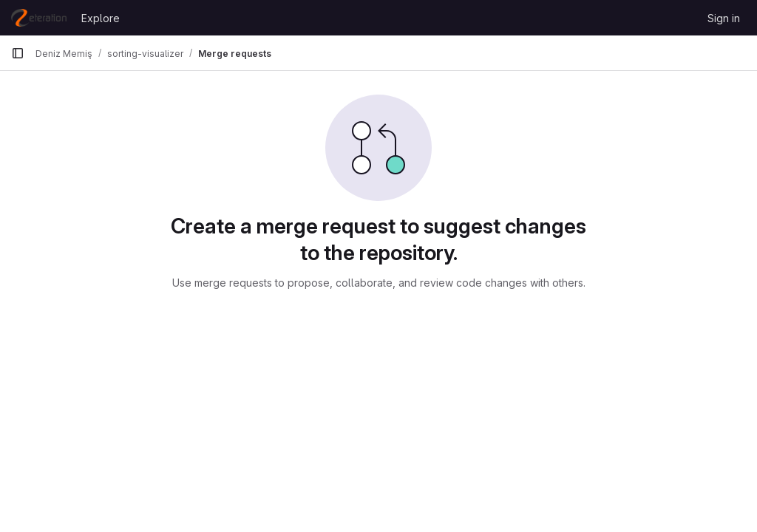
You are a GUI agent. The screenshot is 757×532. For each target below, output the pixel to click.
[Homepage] (39, 18)
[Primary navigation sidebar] (18, 53)
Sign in (724, 18)
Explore (101, 18)
